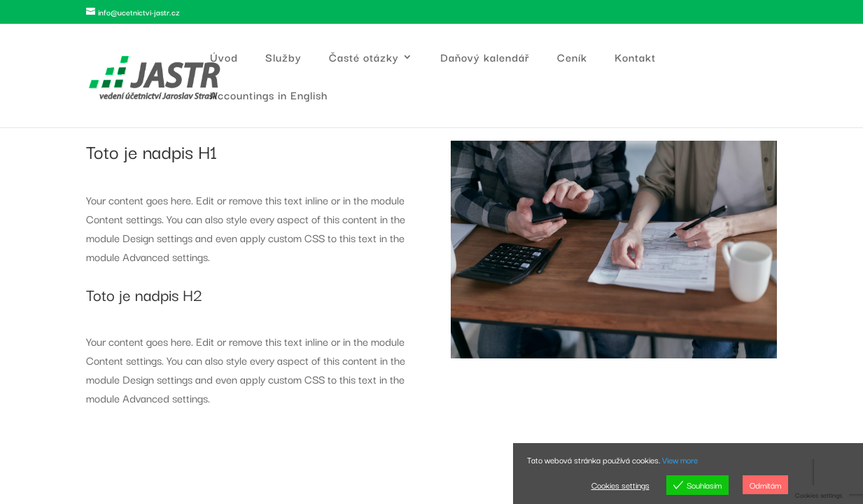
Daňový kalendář (485, 58)
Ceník (572, 58)
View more (680, 460)
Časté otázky (364, 58)
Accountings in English (269, 96)
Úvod (224, 58)
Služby (283, 58)
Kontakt (635, 58)
